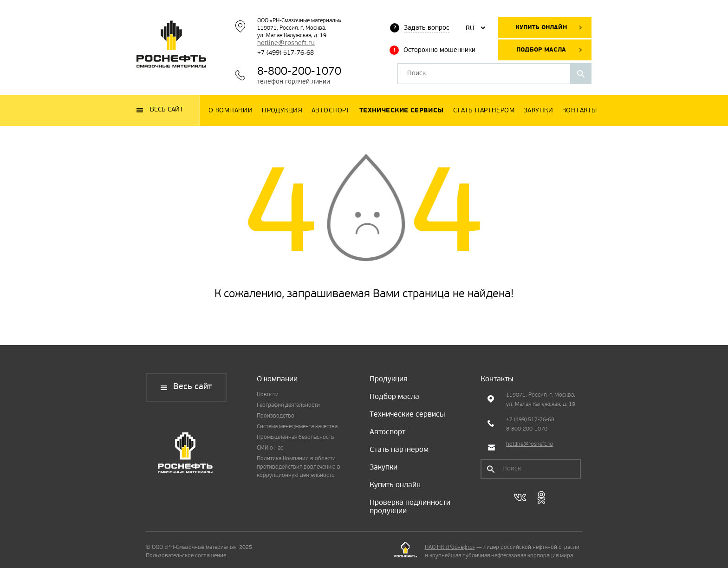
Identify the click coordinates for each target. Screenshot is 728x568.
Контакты (497, 379)
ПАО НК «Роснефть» (450, 548)
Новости (268, 395)
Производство (276, 416)
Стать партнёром (399, 450)
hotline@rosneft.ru (286, 43)
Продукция (389, 379)
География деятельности (288, 405)
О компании (277, 379)
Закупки (383, 468)
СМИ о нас (270, 448)
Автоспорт (387, 432)
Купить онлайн (541, 28)
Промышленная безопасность (295, 437)
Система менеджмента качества (297, 427)
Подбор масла (541, 50)
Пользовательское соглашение (186, 556)
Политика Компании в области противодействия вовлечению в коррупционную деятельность (299, 467)
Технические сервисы (407, 415)
